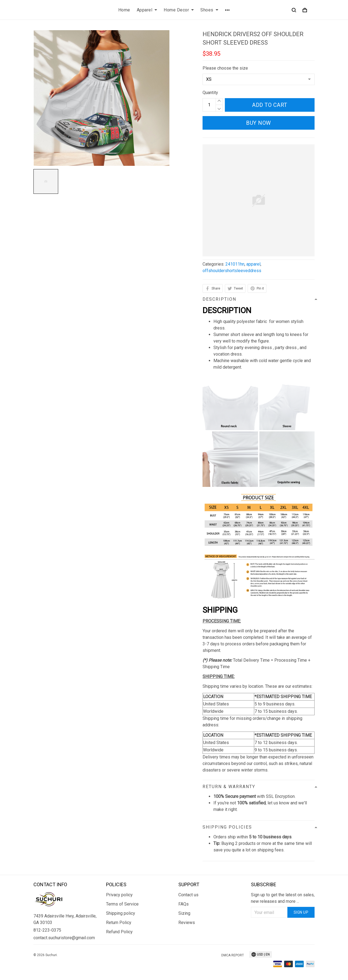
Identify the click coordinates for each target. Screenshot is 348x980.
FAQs (184, 904)
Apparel (147, 10)
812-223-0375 (47, 930)
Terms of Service (122, 904)
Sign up (301, 912)
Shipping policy (121, 913)
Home (124, 10)
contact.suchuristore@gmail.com (64, 938)
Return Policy (119, 923)
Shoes (209, 10)
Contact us (188, 895)
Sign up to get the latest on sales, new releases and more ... (283, 898)
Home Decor (179, 10)
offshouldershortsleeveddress (232, 271)
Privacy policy (119, 895)
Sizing (184, 913)
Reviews (187, 923)
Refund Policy (119, 932)
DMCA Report (233, 955)
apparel (253, 264)
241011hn (235, 264)
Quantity (210, 93)
